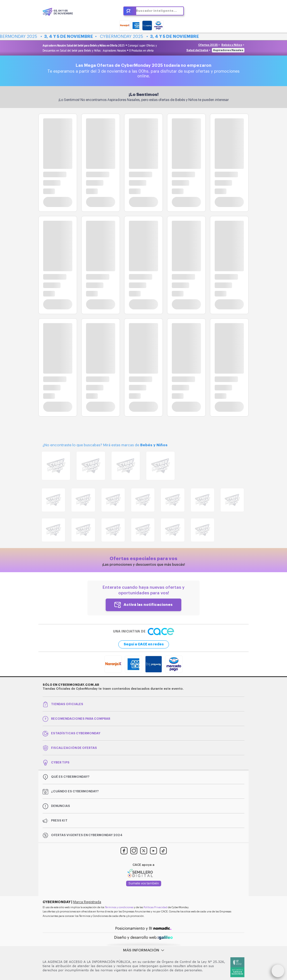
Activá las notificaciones (148, 605)
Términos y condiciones (119, 907)
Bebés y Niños (232, 45)
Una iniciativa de (143, 632)
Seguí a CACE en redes (144, 644)
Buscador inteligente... (156, 11)
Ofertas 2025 (208, 45)
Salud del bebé (197, 50)
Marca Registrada (87, 902)
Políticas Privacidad (155, 907)
